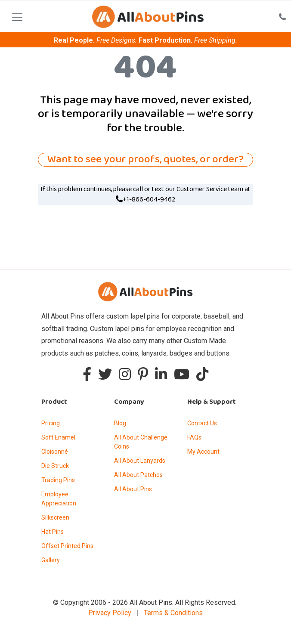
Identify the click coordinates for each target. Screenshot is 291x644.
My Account (203, 452)
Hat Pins (53, 532)
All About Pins (133, 489)
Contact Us (202, 423)
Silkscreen (55, 517)
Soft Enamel (58, 437)
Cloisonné (55, 452)
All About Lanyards (140, 461)
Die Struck (55, 466)
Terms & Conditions (173, 613)
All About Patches (138, 475)
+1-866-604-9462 (145, 200)
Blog (120, 423)
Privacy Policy (110, 613)
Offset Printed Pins (67, 546)
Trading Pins (58, 480)
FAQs (194, 437)
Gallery (51, 560)
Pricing (51, 423)
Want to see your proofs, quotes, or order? (145, 160)
